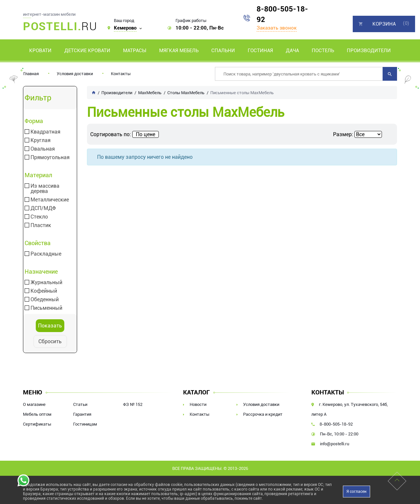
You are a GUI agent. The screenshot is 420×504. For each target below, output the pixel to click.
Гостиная (260, 51)
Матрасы (135, 51)
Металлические (50, 200)
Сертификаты (37, 424)
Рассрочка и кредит (263, 414)
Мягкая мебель (179, 51)
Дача (292, 51)
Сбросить (50, 341)
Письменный (46, 308)
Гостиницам (85, 424)
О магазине (34, 404)
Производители (369, 51)
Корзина (384, 24)
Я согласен (357, 492)
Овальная (43, 149)
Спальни (223, 51)
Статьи (80, 404)
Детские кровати (87, 51)
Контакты (121, 74)
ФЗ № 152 (133, 404)
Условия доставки (75, 74)
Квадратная (45, 132)
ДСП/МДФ (43, 208)
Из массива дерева (45, 189)
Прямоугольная (50, 157)
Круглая (41, 140)
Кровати (40, 51)
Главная (31, 74)
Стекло (39, 217)
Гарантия (82, 414)
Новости (198, 404)
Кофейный (44, 291)
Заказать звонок (277, 28)
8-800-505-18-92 (282, 14)
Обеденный (45, 300)
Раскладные (46, 254)
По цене (146, 134)
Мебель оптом (37, 414)
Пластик (41, 225)
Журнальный (46, 283)
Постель (323, 51)
